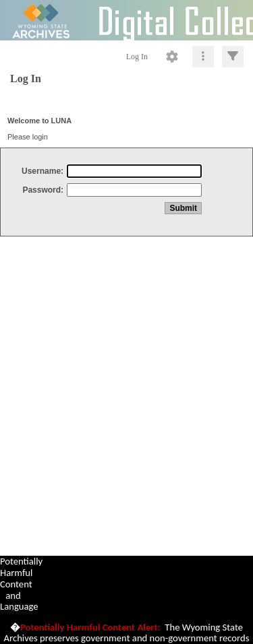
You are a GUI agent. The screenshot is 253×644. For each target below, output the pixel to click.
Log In (137, 57)
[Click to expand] (233, 57)
